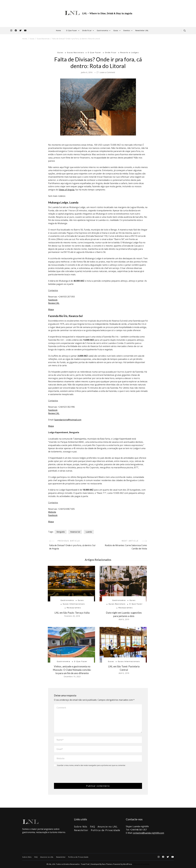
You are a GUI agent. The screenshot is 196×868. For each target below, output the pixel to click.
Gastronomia (103, 31)
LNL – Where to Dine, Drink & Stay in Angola (107, 13)
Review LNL (54, 303)
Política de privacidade (141, 864)
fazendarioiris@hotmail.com (68, 420)
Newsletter (81, 830)
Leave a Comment (107, 72)
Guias (116, 31)
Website (52, 512)
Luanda (89, 532)
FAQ (92, 827)
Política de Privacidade (106, 830)
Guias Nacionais (75, 53)
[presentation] (72, 775)
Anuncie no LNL (108, 827)
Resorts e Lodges (130, 53)
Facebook (53, 300)
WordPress (127, 864)
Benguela (61, 532)
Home (59, 31)
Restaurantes (74, 608)
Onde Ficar (87, 31)
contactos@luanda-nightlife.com (148, 833)
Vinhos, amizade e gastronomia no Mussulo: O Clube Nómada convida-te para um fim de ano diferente (72, 670)
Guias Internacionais (74, 604)
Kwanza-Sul (75, 532)
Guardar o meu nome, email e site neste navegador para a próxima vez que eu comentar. (91, 765)
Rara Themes (107, 864)
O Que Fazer (72, 31)
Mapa (51, 309)
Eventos (127, 31)
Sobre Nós (81, 827)
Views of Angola (67, 190)
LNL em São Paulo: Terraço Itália (72, 613)
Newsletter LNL (142, 31)
